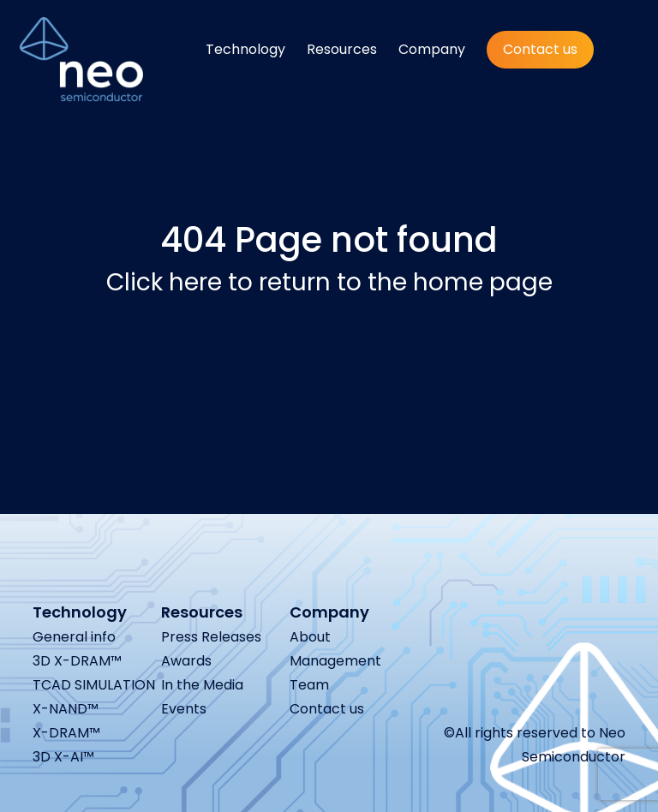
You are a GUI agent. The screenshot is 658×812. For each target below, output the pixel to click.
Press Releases (211, 637)
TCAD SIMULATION (94, 685)
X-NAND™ (66, 709)
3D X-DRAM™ (77, 661)
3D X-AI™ (63, 757)
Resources (342, 49)
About (310, 637)
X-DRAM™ (66, 733)
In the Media (202, 685)
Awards (186, 661)
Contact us (540, 49)
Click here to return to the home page (329, 282)
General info (74, 637)
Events (184, 709)
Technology (245, 49)
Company (432, 49)
